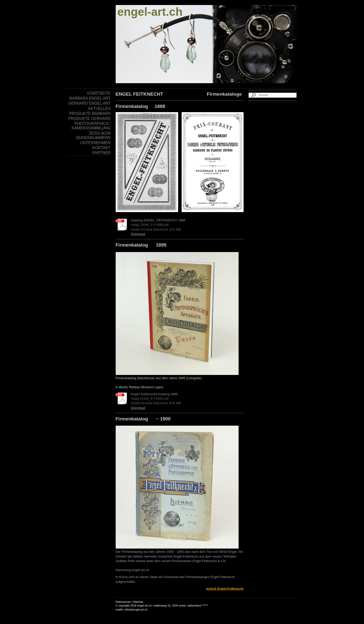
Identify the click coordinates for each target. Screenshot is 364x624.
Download (138, 234)
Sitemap (138, 602)
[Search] (273, 95)
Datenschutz (123, 602)
